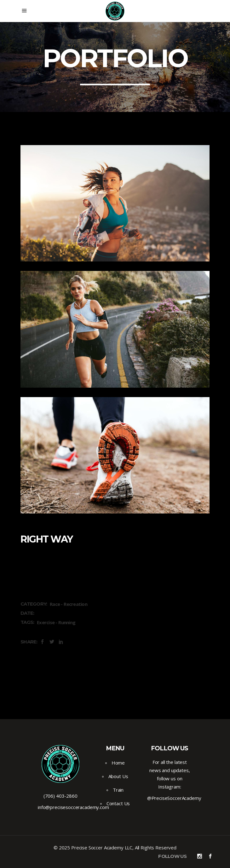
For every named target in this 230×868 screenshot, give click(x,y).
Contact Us (118, 803)
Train (118, 790)
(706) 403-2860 (60, 796)
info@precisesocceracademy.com (73, 807)
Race (55, 604)
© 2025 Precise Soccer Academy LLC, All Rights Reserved (115, 847)
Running (67, 622)
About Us (118, 776)
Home (118, 763)
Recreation (75, 604)
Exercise (46, 622)
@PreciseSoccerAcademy (174, 798)
